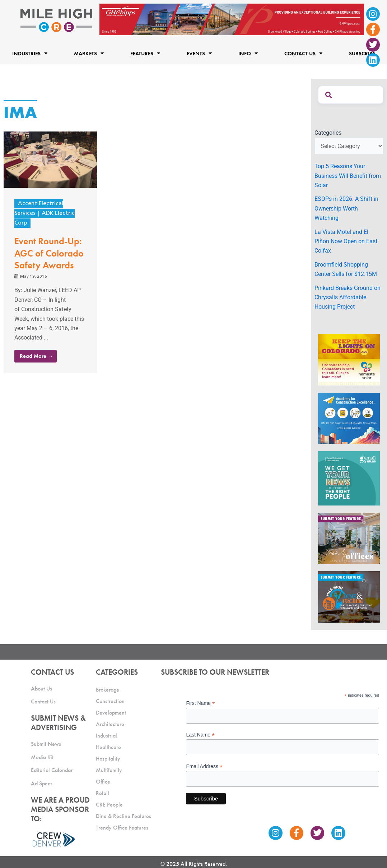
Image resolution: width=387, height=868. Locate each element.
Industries (30, 53)
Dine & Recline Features (123, 816)
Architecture (110, 724)
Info (248, 53)
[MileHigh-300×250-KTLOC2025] (349, 359)
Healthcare (108, 747)
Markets (89, 53)
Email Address (204, 767)
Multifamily (109, 770)
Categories (328, 133)
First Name (201, 703)
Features (145, 53)
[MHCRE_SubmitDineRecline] (349, 597)
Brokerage (108, 690)
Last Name (200, 735)
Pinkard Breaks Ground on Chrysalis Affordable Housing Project (348, 297)
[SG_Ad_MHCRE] (349, 478)
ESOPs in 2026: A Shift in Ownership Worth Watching (346, 208)
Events (199, 53)
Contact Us (303, 53)
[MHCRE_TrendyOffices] (349, 538)
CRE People (109, 805)
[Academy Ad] (349, 418)
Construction (110, 701)
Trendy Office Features (122, 828)
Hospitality (108, 759)
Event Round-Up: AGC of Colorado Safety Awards (49, 253)
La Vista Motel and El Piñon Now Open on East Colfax (346, 241)
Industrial (106, 736)
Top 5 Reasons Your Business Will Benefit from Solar (348, 176)
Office (103, 782)
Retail (102, 793)
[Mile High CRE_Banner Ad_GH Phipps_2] (232, 19)
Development (111, 713)
